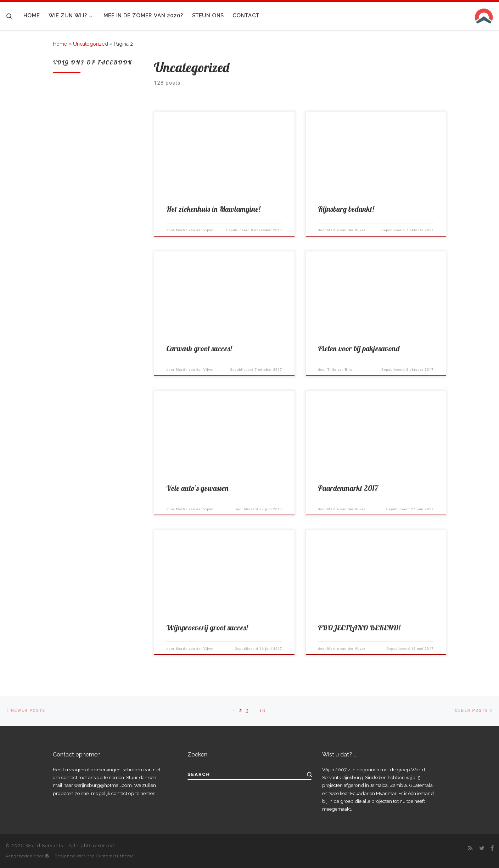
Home (60, 44)
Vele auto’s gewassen (197, 488)
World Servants (44, 846)
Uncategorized (91, 44)
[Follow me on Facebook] (492, 848)
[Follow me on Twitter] (482, 848)
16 (263, 711)
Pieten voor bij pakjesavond (359, 348)
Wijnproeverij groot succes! (207, 628)
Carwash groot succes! (199, 348)
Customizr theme (115, 856)
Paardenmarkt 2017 (348, 488)
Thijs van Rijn (340, 370)
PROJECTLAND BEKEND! (359, 628)
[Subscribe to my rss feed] (470, 848)
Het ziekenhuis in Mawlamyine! (213, 209)
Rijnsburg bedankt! (346, 209)
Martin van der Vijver (195, 230)
